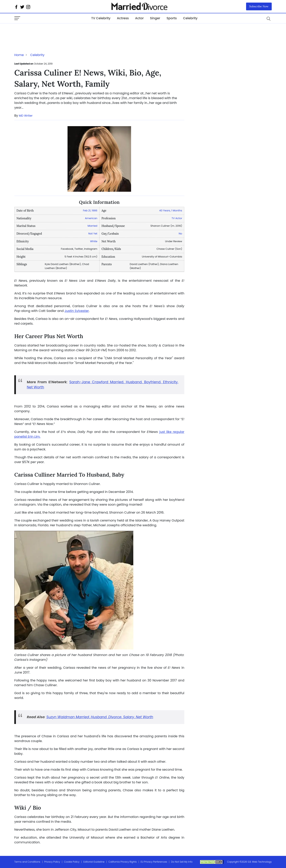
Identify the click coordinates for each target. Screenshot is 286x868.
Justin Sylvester (77, 311)
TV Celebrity (101, 18)
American (91, 218)
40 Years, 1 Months (171, 210)
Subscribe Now (259, 6)
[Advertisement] (46, 31)
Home (19, 55)
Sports (172, 18)
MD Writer (26, 116)
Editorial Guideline (94, 862)
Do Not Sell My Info (182, 862)
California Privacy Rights (123, 862)
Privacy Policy (52, 862)
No (180, 234)
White (94, 241)
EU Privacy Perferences (154, 862)
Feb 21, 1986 (90, 210)
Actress (123, 18)
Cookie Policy (72, 862)
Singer (155, 18)
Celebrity (190, 18)
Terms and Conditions (27, 862)
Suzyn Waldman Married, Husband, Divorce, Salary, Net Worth (100, 717)
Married (92, 226)
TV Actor (177, 218)
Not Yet (93, 234)
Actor (139, 18)
